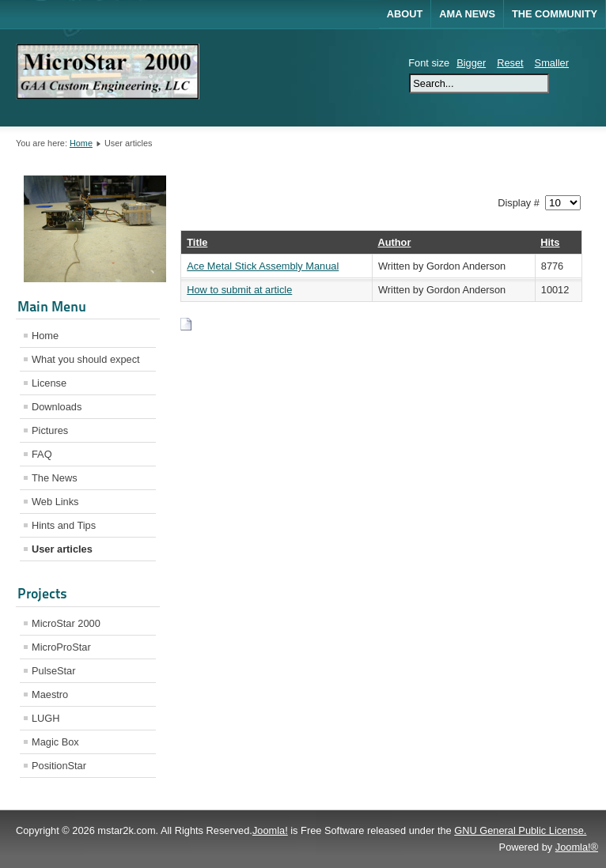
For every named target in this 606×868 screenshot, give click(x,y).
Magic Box (55, 742)
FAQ (42, 454)
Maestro (50, 694)
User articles (62, 549)
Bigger (471, 63)
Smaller (552, 63)
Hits (550, 242)
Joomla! (270, 830)
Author (394, 242)
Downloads (57, 407)
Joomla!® (577, 847)
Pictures (50, 430)
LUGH (46, 718)
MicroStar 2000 (66, 623)
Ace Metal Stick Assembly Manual (263, 266)
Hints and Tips (64, 525)
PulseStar (53, 671)
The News (55, 478)
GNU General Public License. (520, 830)
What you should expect (86, 359)
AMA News (467, 14)
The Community (555, 14)
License (49, 383)
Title (197, 242)
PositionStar (59, 766)
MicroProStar (61, 647)
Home (81, 143)
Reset (510, 63)
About (405, 14)
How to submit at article (239, 290)
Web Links (55, 502)
